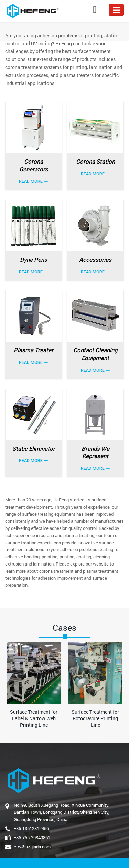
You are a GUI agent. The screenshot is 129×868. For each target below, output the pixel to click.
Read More (34, 181)
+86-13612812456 (31, 828)
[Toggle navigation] (116, 10)
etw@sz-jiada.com (32, 847)
